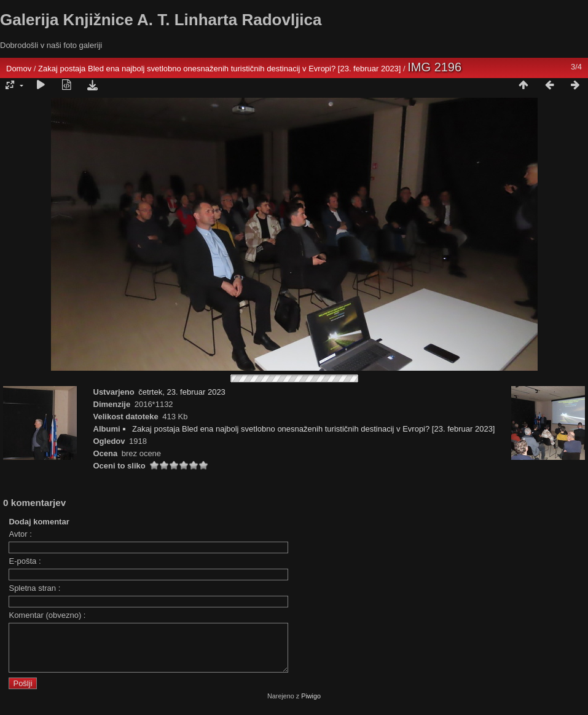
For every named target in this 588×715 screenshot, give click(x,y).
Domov (19, 69)
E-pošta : (25, 561)
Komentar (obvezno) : (47, 615)
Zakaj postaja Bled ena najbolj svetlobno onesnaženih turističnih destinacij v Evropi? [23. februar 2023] (219, 69)
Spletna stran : (34, 588)
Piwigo (311, 705)
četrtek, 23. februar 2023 (182, 392)
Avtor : (20, 534)
